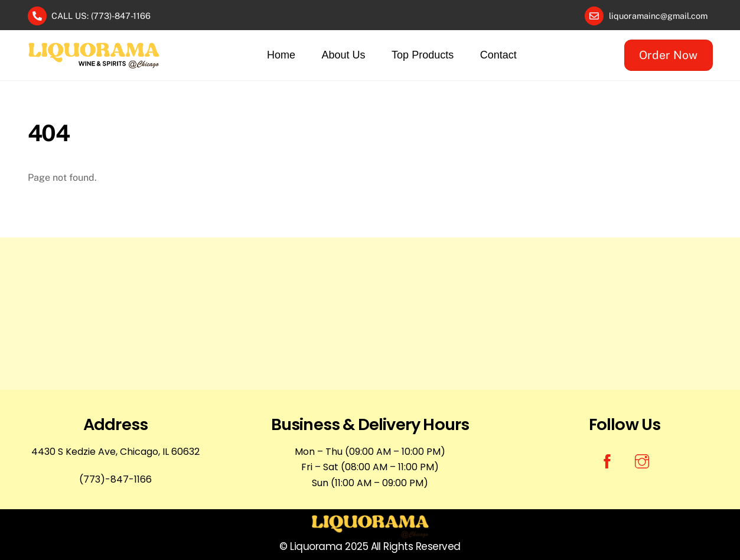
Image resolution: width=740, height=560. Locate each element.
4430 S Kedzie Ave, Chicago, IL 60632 (115, 452)
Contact (498, 55)
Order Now (668, 55)
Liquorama (316, 546)
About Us (344, 55)
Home (281, 55)
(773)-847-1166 (115, 479)
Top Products (423, 55)
